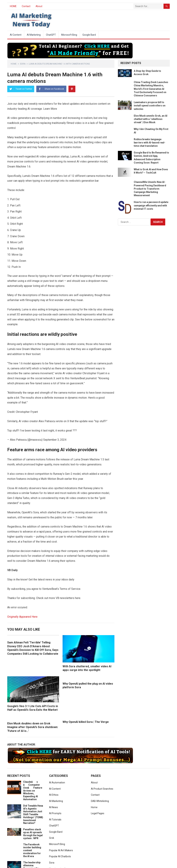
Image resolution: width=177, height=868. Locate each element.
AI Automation (57, 783)
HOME (13, 6)
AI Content (16, 35)
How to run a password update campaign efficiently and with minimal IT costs (151, 205)
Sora (23, 64)
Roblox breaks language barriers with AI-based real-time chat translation (150, 143)
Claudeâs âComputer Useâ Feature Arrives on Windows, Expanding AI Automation (33, 791)
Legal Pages (98, 813)
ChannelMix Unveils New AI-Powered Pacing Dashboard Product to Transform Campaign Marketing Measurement (150, 189)
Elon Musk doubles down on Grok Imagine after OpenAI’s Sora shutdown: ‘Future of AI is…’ (33, 727)
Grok (52, 838)
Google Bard (89, 35)
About (39, 6)
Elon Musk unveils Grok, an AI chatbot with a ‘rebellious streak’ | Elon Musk (151, 119)
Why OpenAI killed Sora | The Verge (86, 722)
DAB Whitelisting (100, 801)
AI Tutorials (55, 820)
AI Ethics (54, 795)
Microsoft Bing (69, 35)
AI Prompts (55, 813)
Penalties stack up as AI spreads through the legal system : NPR (33, 834)
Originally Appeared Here (22, 617)
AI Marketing (34, 35)
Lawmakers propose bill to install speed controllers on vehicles (150, 106)
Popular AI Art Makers (61, 850)
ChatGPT (51, 35)
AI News (53, 807)
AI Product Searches (102, 789)
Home (14, 64)
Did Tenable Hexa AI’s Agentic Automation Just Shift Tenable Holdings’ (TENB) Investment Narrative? (33, 814)
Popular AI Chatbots (60, 856)
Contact (26, 6)
